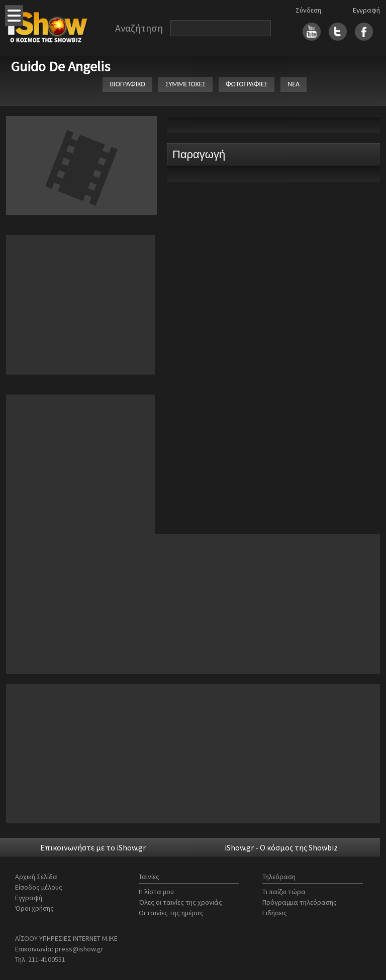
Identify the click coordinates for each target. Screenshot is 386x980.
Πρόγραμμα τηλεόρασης (300, 902)
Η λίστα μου (156, 892)
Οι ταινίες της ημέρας (171, 913)
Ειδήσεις (275, 913)
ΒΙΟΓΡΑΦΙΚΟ (127, 84)
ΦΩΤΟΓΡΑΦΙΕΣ (247, 84)
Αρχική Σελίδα (36, 877)
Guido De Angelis (61, 66)
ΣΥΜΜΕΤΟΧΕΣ (185, 84)
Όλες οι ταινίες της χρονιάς (180, 902)
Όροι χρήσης (34, 908)
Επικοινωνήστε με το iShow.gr (93, 847)
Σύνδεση (308, 10)
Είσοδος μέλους (39, 887)
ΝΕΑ (294, 84)
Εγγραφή (366, 10)
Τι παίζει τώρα (284, 892)
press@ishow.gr (79, 949)
